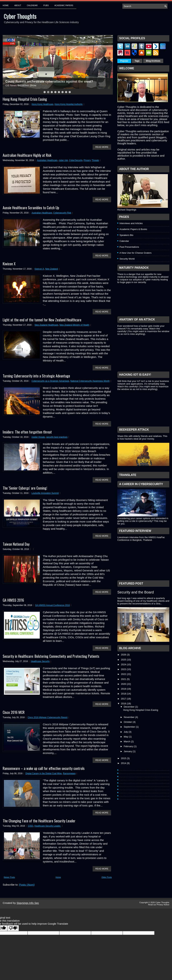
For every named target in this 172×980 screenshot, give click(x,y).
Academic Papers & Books (133, 229)
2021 (124, 679)
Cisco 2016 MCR (14, 712)
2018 (124, 694)
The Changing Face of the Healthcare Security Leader (39, 821)
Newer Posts (9, 877)
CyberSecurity (76, 160)
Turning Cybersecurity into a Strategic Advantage (36, 376)
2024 (124, 664)
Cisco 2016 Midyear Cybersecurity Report (47, 717)
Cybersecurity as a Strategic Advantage (50, 381)
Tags (137, 61)
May (126, 737)
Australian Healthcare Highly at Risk (27, 155)
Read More (102, 147)
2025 (124, 660)
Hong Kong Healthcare (42, 104)
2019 (124, 689)
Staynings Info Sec (28, 903)
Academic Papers (64, 5)
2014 (124, 763)
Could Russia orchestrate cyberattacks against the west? (49, 82)
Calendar (32, 5)
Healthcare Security (40, 661)
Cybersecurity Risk (62, 213)
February (129, 746)
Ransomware (69, 773)
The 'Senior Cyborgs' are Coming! (25, 488)
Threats (95, 160)
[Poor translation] (13, 928)
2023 (124, 669)
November (130, 717)
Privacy (87, 160)
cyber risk (63, 160)
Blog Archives (153, 61)
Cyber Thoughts (20, 16)
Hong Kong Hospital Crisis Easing (25, 99)
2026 (124, 655)
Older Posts (107, 877)
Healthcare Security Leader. (48, 826)
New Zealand (52, 269)
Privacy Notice (163, 905)
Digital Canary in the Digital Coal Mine (44, 773)
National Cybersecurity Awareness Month (90, 381)
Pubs (46, 5)
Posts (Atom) (27, 885)
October (128, 722)
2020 (124, 684)
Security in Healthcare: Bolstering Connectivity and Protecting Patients (51, 656)
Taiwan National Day (16, 544)
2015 (124, 758)
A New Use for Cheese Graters (135, 253)
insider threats (38, 437)
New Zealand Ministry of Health (74, 325)
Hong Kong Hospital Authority (69, 104)
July (126, 732)
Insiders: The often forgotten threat (27, 432)
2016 (124, 704)
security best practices (57, 437)
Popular (124, 61)
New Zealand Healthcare (46, 325)
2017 (124, 699)
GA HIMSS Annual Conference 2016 (52, 605)
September (130, 727)
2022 (124, 674)
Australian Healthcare (47, 160)
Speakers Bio (126, 235)
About (18, 5)
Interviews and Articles (131, 223)
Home (6, 5)
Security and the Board (136, 592)
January (128, 751)
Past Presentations (129, 247)
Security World (127, 259)
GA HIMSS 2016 (13, 600)
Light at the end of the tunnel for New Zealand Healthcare (42, 320)
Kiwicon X (9, 264)
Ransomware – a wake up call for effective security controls (44, 768)
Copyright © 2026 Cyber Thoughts (154, 902)
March (127, 741)
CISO (31, 826)
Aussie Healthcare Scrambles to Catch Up (31, 208)
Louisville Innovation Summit (45, 493)
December (130, 707)
